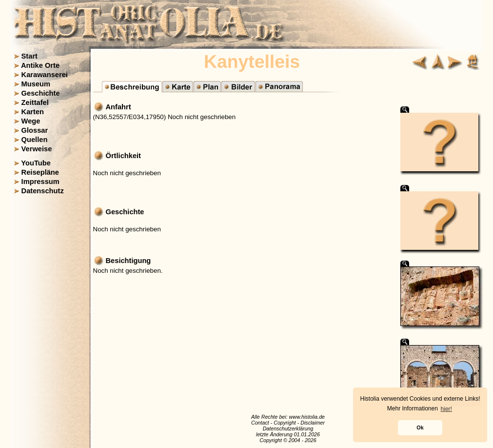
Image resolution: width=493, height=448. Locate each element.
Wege (31, 121)
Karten (33, 112)
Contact (260, 423)
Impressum (40, 182)
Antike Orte (40, 65)
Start (30, 56)
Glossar (35, 130)
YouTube (36, 163)
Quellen (35, 140)
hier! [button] (446, 409)
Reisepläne (40, 172)
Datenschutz (43, 191)
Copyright (285, 423)
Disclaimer (313, 423)
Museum (36, 84)
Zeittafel (35, 102)
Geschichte (41, 93)
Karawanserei (45, 75)
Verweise (37, 149)
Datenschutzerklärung (288, 428)
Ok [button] (420, 428)
